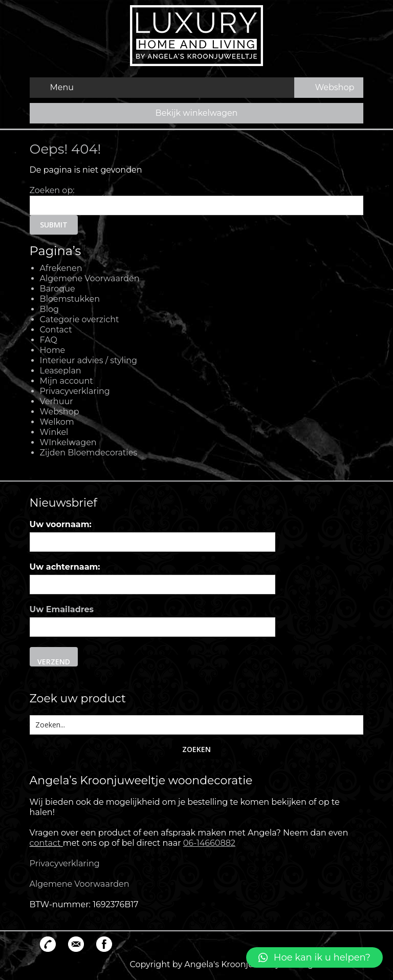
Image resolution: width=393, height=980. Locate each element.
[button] (314, 957)
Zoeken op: (52, 190)
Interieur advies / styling (89, 360)
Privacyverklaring (75, 391)
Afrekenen (61, 268)
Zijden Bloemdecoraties (89, 453)
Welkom (57, 422)
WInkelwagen (68, 442)
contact (45, 843)
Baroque (58, 289)
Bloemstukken (70, 299)
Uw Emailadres (62, 609)
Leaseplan (61, 371)
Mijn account (67, 381)
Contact (56, 330)
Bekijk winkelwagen (197, 113)
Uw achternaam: (65, 567)
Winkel (54, 432)
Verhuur (57, 401)
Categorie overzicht (80, 319)
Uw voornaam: (61, 524)
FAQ (49, 340)
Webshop (60, 412)
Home (53, 350)
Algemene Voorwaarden (90, 278)
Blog (49, 309)
